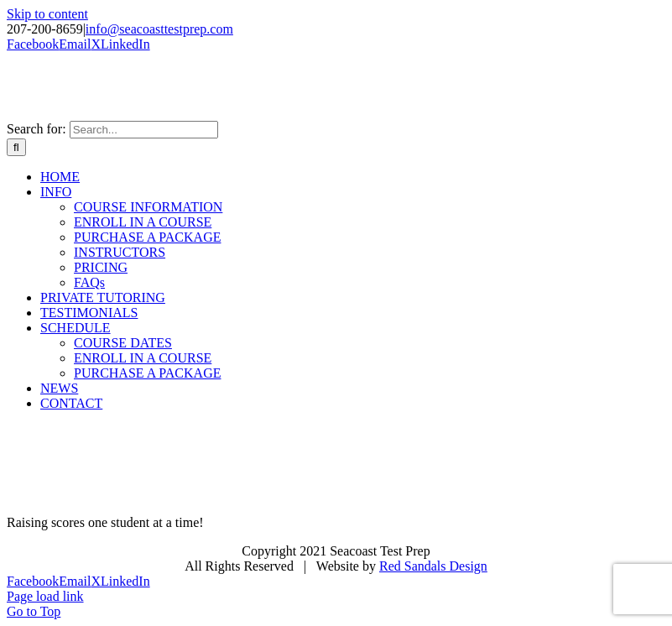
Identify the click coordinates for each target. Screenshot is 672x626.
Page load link (45, 596)
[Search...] (144, 130)
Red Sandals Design (433, 566)
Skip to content (47, 14)
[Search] (16, 147)
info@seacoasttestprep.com (159, 29)
